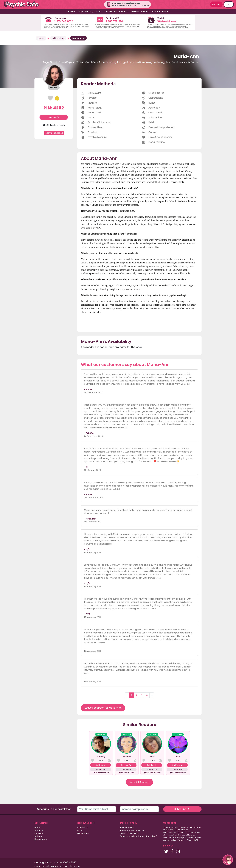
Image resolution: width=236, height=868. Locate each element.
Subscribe (182, 809)
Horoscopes (41, 839)
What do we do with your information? (139, 836)
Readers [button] (71, 11)
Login (229, 4)
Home (41, 38)
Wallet (109, 11)
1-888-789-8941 (115, 21)
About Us (39, 830)
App (81, 11)
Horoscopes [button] (121, 11)
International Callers (60, 866)
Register (216, 4)
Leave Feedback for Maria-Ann (103, 708)
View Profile (101, 769)
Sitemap (75, 866)
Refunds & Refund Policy (132, 830)
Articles (145, 11)
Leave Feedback (54, 133)
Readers (39, 833)
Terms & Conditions (130, 833)
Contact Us (83, 828)
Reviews (135, 11)
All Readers (58, 38)
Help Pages (83, 833)
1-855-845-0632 (64, 21)
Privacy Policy (127, 828)
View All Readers (139, 782)
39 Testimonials (54, 125)
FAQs (80, 830)
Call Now (54, 117)
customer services (171, 837)
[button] (228, 860)
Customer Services (160, 11)
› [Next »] (152, 695)
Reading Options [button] (94, 11)
